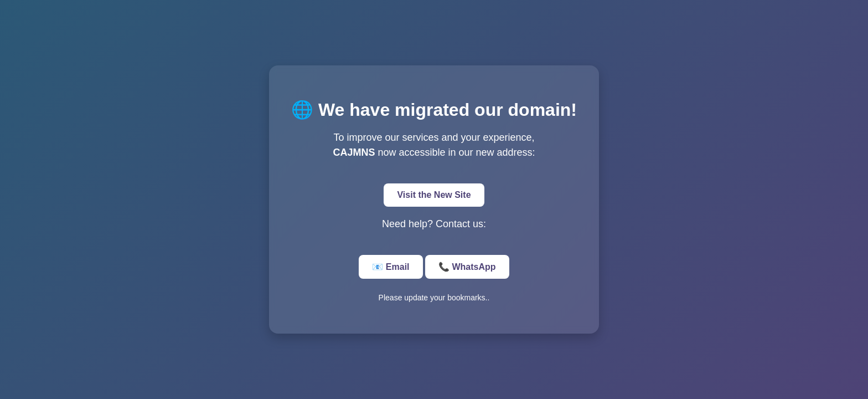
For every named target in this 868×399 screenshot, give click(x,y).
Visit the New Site (434, 195)
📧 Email (391, 267)
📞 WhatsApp (467, 267)
